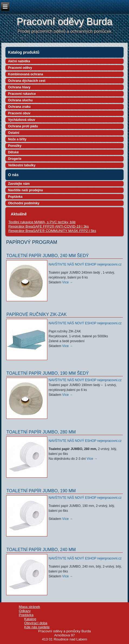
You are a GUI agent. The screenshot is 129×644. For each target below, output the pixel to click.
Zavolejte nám (19, 184)
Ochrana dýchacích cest (27, 81)
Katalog (30, 619)
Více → (67, 282)
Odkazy (25, 611)
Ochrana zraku (19, 107)
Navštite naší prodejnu (26, 190)
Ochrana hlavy (19, 87)
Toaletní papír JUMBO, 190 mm (41, 491)
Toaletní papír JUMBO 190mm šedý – (76, 385)
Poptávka (15, 197)
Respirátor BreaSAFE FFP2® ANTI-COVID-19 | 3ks (49, 226)
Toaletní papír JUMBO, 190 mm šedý (48, 373)
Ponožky (15, 146)
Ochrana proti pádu (23, 126)
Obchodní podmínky (24, 203)
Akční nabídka (19, 61)
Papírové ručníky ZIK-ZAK (37, 314)
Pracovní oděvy (20, 68)
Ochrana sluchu (20, 100)
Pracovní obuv (19, 113)
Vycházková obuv (22, 120)
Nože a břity (17, 139)
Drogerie (15, 159)
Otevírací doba (36, 623)
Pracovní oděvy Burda (64, 22)
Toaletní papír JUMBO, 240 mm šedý (48, 256)
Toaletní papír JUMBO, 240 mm (41, 550)
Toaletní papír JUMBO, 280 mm (41, 432)
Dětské (13, 152)
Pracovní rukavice (22, 94)
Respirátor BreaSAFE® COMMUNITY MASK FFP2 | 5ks (52, 231)
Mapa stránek (30, 607)
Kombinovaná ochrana (26, 74)
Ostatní (14, 133)
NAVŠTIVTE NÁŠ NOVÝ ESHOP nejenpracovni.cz (85, 264)
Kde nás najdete (37, 627)
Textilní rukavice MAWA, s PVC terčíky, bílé (42, 222)
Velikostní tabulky (22, 165)
